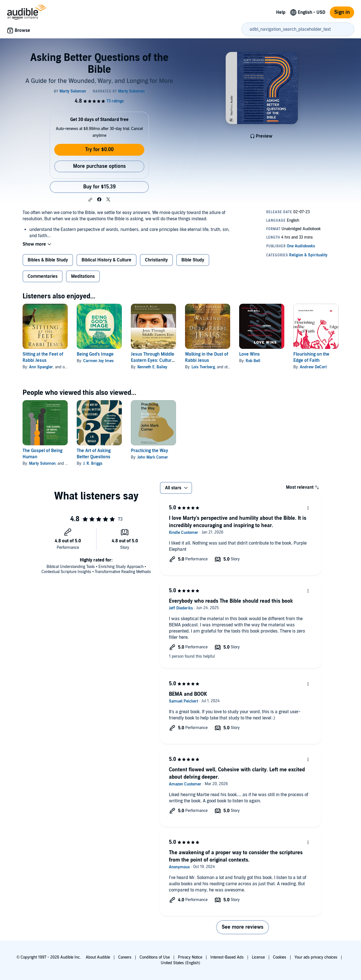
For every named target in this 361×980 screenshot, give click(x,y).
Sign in (342, 12)
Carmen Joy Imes (98, 361)
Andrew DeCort (313, 367)
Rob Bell (253, 361)
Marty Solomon (42, 463)
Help (281, 12)
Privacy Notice (190, 957)
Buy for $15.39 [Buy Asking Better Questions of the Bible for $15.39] (99, 187)
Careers (125, 957)
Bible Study (193, 260)
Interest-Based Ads (227, 957)
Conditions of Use (155, 957)
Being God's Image (95, 354)
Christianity (156, 260)
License (258, 957)
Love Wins (249, 354)
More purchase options (99, 166)
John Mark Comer (153, 457)
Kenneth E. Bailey (152, 367)
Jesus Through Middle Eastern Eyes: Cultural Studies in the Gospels (153, 360)
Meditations (83, 276)
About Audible (98, 957)
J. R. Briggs (93, 463)
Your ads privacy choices (316, 957)
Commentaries (43, 276)
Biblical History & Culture (106, 260)
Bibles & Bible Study (48, 260)
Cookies (280, 957)
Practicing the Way (149, 451)
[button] (90, 200)
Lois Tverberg (203, 367)
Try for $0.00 (99, 150)
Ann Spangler (41, 367)
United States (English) (180, 963)
